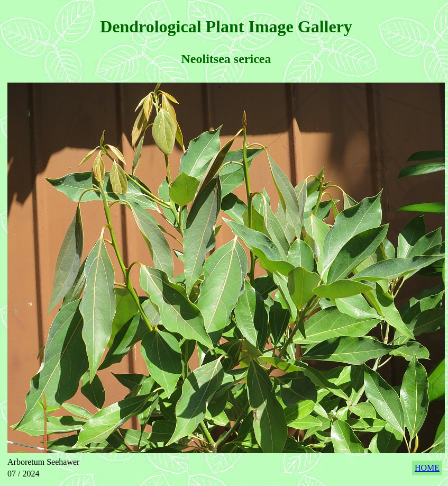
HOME (427, 468)
